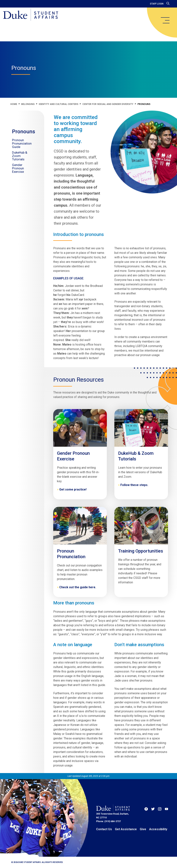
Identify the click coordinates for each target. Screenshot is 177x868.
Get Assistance (126, 829)
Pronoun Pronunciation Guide (22, 143)
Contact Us (104, 829)
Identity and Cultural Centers (58, 104)
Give (143, 829)
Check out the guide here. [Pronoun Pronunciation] (78, 587)
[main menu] (165, 20)
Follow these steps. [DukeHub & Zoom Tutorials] (134, 485)
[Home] (31, 15)
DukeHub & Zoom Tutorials (20, 156)
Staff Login (157, 4)
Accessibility (158, 829)
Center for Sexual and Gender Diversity (108, 104)
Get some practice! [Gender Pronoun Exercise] (73, 489)
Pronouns (24, 132)
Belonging (28, 104)
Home (14, 104)
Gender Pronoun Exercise (18, 168)
